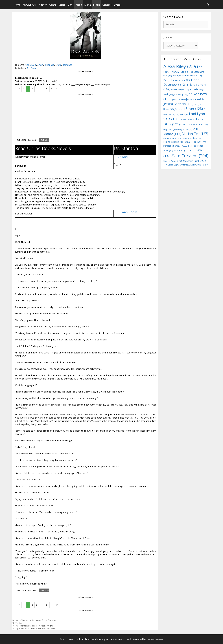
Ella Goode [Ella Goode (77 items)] (193, 75)
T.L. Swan (32, 68)
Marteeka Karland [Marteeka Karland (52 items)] (172, 138)
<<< (18, 89)
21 (47, 89)
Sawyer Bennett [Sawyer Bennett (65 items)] (173, 161)
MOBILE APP (30, 5)
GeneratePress (155, 639)
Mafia (88, 5)
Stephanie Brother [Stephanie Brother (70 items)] (195, 161)
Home (17, 5)
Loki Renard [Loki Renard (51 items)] (187, 125)
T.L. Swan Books (126, 212)
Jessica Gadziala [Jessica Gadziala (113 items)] (178, 104)
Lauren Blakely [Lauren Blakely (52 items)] (188, 120)
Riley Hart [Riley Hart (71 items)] (181, 151)
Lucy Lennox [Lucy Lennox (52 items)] (185, 130)
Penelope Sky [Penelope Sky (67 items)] (172, 146)
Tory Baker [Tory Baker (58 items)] (170, 165)
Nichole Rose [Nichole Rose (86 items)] (174, 142)
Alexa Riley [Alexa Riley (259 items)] (181, 66)
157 (57, 89)
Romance (67, 65)
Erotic (97, 5)
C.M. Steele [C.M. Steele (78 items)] (184, 72)
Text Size (44, 140)
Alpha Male (31, 65)
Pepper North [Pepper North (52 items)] (189, 146)
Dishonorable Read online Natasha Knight (34, 626)
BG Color (33, 140)
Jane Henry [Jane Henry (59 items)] (180, 94)
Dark (70, 5)
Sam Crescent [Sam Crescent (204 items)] (190, 156)
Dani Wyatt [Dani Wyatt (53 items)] (178, 76)
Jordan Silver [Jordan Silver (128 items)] (189, 109)
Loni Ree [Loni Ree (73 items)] (201, 124)
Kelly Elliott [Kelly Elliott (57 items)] (182, 114)
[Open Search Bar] (208, 5)
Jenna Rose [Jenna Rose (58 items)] (179, 100)
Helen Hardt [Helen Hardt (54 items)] (177, 89)
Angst (40, 65)
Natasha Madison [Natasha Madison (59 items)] (192, 138)
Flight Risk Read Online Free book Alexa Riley (35, 629)
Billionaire (49, 65)
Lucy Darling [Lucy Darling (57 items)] (171, 129)
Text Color (21, 140)
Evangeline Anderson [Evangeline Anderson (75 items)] (177, 80)
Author (43, 5)
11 (42, 89)
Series (62, 5)
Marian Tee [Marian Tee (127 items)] (195, 134)
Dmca (117, 5)
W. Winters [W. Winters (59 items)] (184, 165)
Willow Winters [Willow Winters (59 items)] (200, 165)
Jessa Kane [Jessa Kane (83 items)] (195, 99)
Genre (53, 5)
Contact (107, 5)
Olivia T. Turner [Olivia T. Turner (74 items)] (195, 142)
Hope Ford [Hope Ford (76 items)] (193, 89)
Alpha (79, 5)
